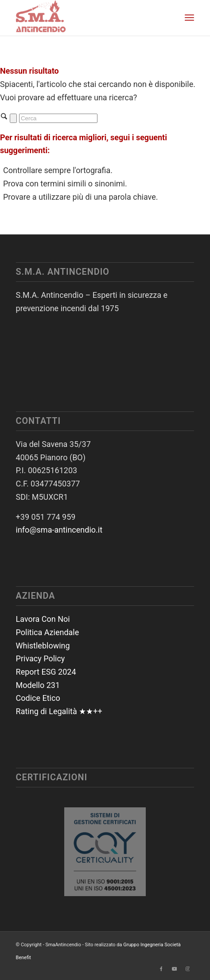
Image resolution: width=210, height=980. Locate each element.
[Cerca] (58, 118)
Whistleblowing (43, 646)
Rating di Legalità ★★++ (59, 711)
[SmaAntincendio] (87, 18)
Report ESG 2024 (46, 672)
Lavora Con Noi (43, 619)
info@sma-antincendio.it (59, 530)
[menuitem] (189, 18)
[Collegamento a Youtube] (174, 969)
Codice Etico (38, 698)
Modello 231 (38, 685)
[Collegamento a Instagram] (187, 969)
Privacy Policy (41, 658)
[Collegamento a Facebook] (161, 969)
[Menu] (189, 18)
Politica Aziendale (48, 632)
